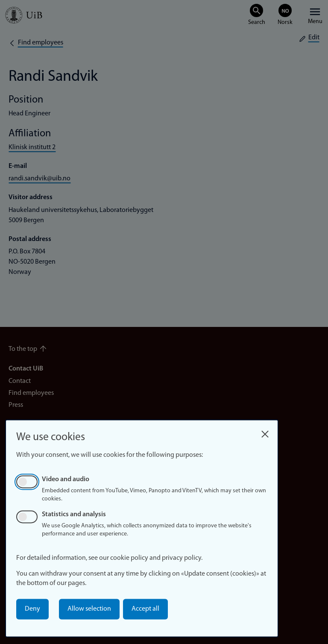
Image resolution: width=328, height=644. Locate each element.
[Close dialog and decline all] (265, 432)
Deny (32, 609)
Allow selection (89, 609)
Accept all (145, 609)
